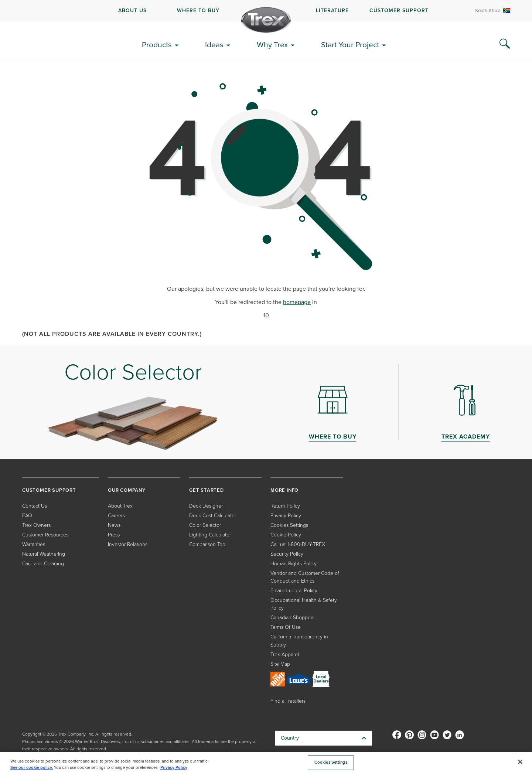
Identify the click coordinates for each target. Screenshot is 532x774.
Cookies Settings (289, 525)
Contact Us (35, 506)
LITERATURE (332, 10)
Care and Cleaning (43, 563)
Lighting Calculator (210, 534)
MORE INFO (284, 490)
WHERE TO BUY (198, 10)
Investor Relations (128, 544)
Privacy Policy (286, 515)
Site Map (280, 664)
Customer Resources (45, 534)
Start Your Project (350, 45)
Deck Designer (206, 506)
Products (157, 45)
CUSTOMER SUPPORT (399, 10)
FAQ (27, 515)
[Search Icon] (505, 44)
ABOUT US (132, 10)
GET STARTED (207, 490)
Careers (116, 515)
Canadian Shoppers (292, 617)
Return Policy (285, 506)
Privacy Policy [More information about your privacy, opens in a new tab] (174, 767)
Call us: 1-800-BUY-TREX (298, 544)
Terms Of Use (286, 627)
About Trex (120, 506)
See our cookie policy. (32, 767)
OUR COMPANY (127, 490)
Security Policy (287, 554)
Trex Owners (36, 525)
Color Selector (205, 525)
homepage (297, 302)
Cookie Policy (286, 534)
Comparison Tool (208, 544)
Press (114, 534)
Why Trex (272, 45)
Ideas (214, 45)
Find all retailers (288, 701)
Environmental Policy (294, 590)
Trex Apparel (285, 654)
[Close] (520, 762)
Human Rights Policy (294, 563)
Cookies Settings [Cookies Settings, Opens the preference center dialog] (331, 763)
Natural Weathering (44, 554)
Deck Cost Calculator (213, 515)
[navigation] (266, 11)
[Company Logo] (266, 20)
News (114, 525)
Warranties (34, 544)
